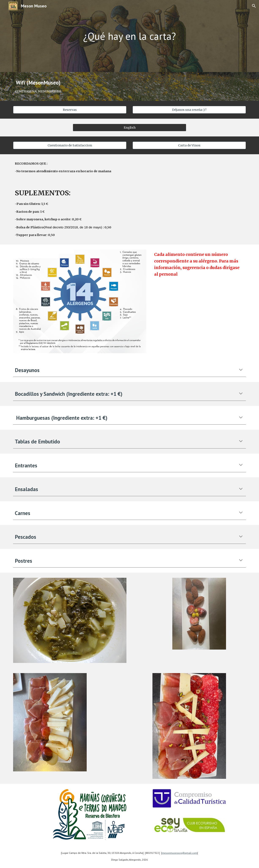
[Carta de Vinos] (189, 145)
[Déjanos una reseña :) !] (189, 110)
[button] (254, 6)
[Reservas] (70, 110)
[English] (129, 127)
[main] (129, 36)
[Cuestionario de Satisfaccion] (70, 145)
